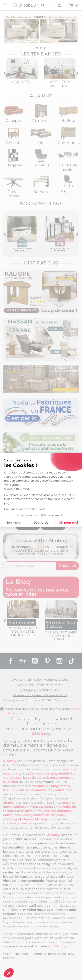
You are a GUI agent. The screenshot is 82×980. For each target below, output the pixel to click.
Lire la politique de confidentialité (25, 509)
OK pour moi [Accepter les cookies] (68, 523)
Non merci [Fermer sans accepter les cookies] (14, 523)
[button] (9, 973)
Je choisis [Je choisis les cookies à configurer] (41, 523)
